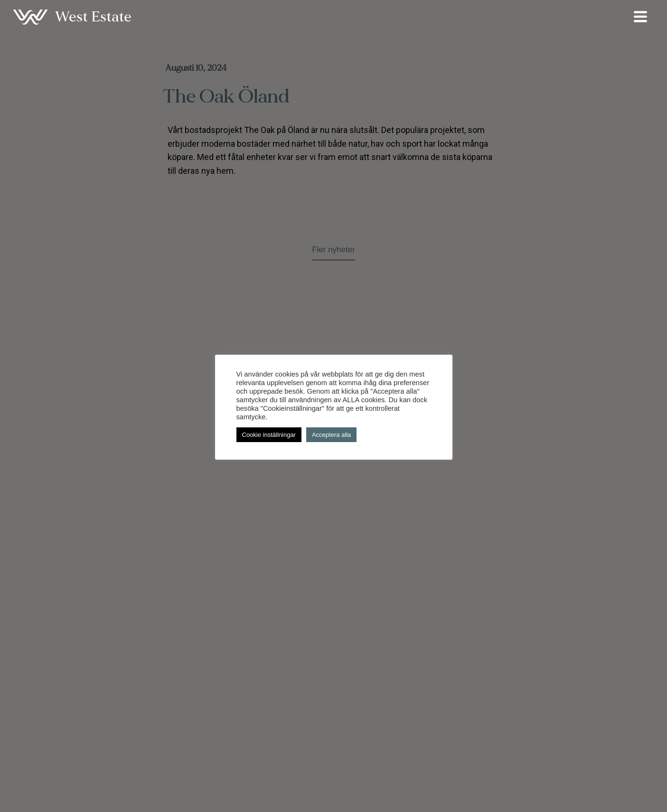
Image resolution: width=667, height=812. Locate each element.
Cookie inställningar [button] (269, 435)
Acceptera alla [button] (331, 435)
